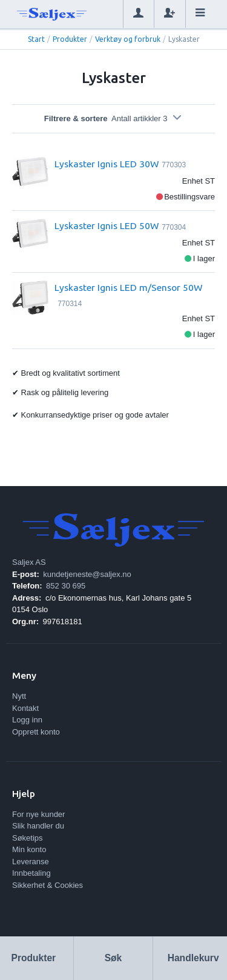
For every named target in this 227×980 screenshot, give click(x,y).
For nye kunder (38, 814)
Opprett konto (36, 732)
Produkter (70, 39)
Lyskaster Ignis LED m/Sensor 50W (128, 287)
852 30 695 (66, 586)
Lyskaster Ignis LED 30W (107, 164)
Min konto (29, 849)
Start (36, 39)
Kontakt (25, 708)
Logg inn (27, 720)
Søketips (28, 838)
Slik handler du (38, 826)
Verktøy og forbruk (128, 39)
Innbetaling (31, 873)
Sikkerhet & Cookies (48, 885)
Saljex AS (29, 562)
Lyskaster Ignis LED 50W (107, 225)
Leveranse (31, 862)
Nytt (19, 696)
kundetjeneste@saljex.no (87, 574)
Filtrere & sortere (113, 118)
